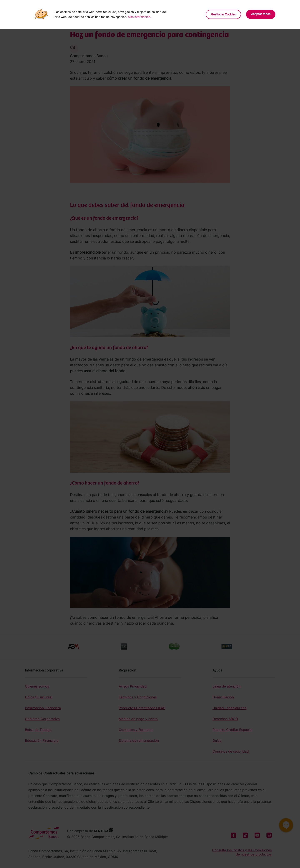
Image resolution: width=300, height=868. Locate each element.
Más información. (139, 17)
